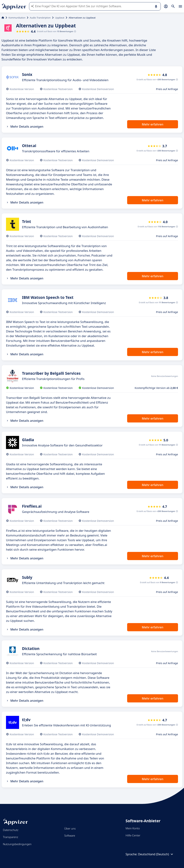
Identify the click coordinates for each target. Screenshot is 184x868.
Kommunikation (17, 18)
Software (70, 836)
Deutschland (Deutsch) (156, 854)
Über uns (70, 828)
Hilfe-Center (133, 835)
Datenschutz (11, 830)
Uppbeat (60, 18)
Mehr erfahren (153, 124)
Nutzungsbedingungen (17, 844)
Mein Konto (133, 828)
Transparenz (11, 837)
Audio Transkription (40, 18)
